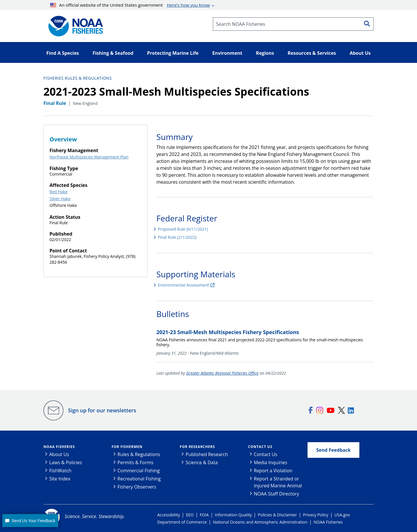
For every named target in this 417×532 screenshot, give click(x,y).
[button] (30, 521)
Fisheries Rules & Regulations (78, 78)
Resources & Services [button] (312, 53)
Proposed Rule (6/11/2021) (183, 229)
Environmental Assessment (183, 285)
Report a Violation (273, 471)
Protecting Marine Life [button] (173, 53)
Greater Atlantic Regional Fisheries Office (222, 373)
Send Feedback (333, 450)
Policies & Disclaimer (278, 515)
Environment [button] (227, 53)
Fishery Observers (137, 487)
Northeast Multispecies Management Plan (89, 157)
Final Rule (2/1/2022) (177, 237)
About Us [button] (360, 53)
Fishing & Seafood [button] (113, 53)
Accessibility (169, 515)
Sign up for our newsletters (102, 410)
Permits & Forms (136, 462)
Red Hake (58, 192)
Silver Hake (60, 199)
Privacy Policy (316, 515)
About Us (59, 454)
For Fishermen (127, 447)
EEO (190, 515)
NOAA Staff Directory (277, 494)
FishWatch (60, 471)
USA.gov (342, 515)
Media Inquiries (271, 462)
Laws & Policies (66, 462)
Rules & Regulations (139, 454)
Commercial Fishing (139, 471)
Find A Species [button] (63, 53)
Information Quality (233, 515)
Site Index (60, 479)
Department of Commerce (182, 522)
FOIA (204, 515)
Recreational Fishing (139, 479)
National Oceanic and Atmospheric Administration (260, 522)
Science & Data (202, 462)
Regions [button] (265, 53)
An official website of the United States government (130, 5)
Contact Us (260, 447)
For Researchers (197, 447)
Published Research (207, 454)
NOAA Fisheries (59, 447)
